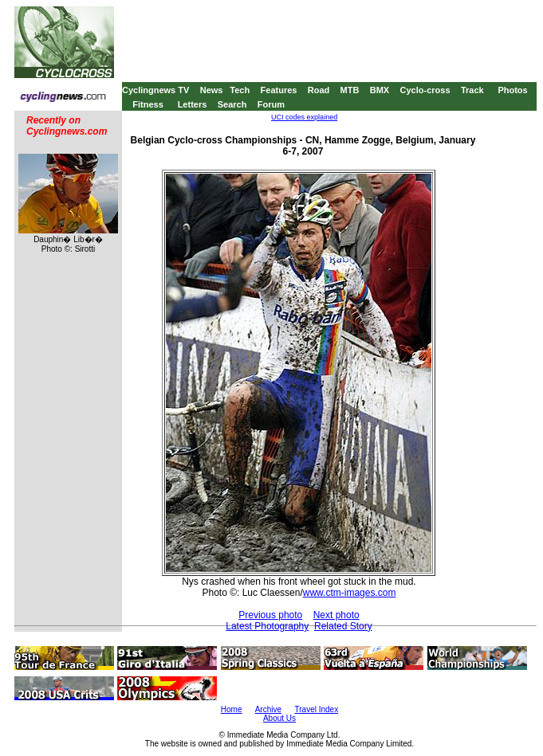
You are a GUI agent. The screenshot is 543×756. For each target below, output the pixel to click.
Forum (271, 104)
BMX (380, 90)
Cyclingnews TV (155, 90)
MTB (350, 90)
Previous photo (270, 615)
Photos (512, 90)
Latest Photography (267, 626)
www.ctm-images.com (350, 593)
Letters (193, 104)
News (212, 90)
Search (232, 104)
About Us (279, 718)
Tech (240, 90)
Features (279, 90)
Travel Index (317, 709)
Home (232, 709)
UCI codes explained (304, 117)
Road (319, 90)
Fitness (148, 104)
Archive (268, 709)
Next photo (336, 615)
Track (472, 90)
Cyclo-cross (425, 90)
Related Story (343, 626)
